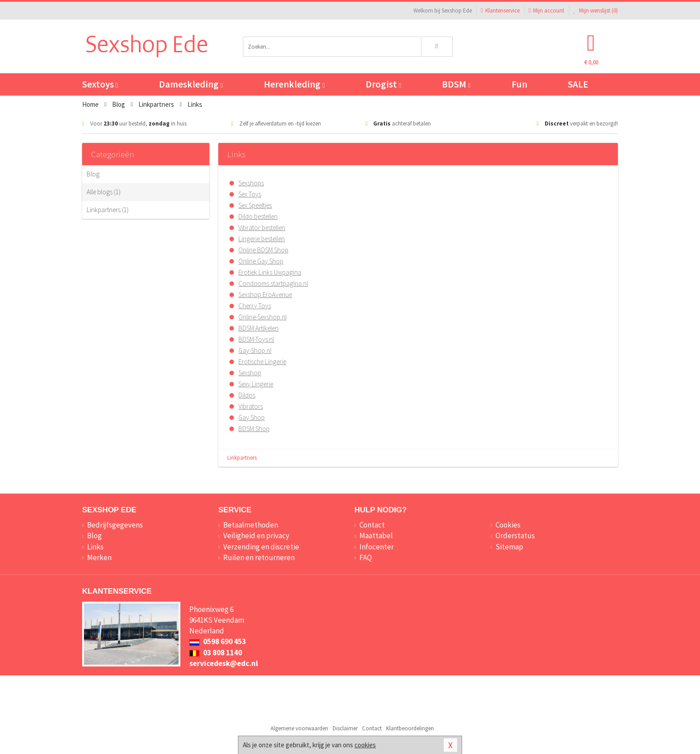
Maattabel (376, 536)
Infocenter (377, 547)
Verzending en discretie (261, 547)
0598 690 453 (218, 641)
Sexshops (251, 183)
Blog (93, 174)
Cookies (508, 525)
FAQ (366, 557)
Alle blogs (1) (104, 192)
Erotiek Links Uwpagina (270, 272)
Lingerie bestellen (262, 239)
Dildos (247, 395)
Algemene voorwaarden (299, 728)
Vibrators (251, 406)
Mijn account (546, 10)
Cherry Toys (255, 306)
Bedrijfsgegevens (115, 525)
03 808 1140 (216, 653)
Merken (99, 557)
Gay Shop (252, 417)
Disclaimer (345, 728)
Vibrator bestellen (262, 228)
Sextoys (100, 84)
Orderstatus (515, 536)
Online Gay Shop (261, 261)
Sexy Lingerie (256, 384)
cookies (365, 745)
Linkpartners (242, 458)
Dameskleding (191, 84)
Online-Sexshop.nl (262, 317)
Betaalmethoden (251, 525)
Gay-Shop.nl (255, 350)
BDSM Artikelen (258, 328)
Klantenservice (500, 10)
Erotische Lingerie (262, 362)
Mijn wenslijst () (596, 10)
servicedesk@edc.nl (224, 663)
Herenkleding (294, 84)
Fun (519, 84)
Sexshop (250, 373)
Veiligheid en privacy (256, 536)
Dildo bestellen (258, 216)
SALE (578, 84)
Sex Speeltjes (255, 205)
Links (95, 547)
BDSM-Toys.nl (256, 339)
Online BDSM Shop (263, 250)
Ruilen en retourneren (259, 557)
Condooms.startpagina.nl (273, 283)
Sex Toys (250, 194)
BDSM (456, 84)
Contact (372, 525)
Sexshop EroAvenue (265, 295)
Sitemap (509, 547)
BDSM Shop (254, 429)
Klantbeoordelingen (410, 728)
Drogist (383, 84)
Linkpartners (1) (108, 210)
